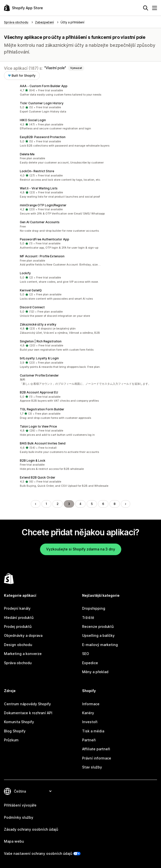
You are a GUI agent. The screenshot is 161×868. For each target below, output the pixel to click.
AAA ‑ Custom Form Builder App (44, 86)
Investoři (90, 722)
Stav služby (92, 767)
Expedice (90, 663)
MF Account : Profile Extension (42, 256)
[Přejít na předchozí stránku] (35, 504)
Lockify (25, 273)
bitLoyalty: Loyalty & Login (39, 358)
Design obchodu (18, 645)
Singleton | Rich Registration (41, 341)
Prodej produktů (18, 626)
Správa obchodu (18, 663)
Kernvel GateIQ (31, 290)
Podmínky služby (19, 817)
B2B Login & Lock (33, 461)
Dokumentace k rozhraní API (28, 713)
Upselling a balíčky (98, 635)
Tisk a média (93, 731)
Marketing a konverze (23, 654)
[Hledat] (146, 8)
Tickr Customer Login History (42, 103)
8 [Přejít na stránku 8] (115, 504)
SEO (86, 654)
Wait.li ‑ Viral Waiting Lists (39, 188)
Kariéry (88, 713)
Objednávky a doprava (23, 635)
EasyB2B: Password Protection (43, 137)
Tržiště (88, 618)
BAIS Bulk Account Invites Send (43, 443)
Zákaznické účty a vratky (38, 324)
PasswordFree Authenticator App (45, 239)
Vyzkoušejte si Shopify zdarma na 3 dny (81, 549)
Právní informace (97, 758)
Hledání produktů (19, 618)
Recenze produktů (98, 626)
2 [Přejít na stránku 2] (58, 504)
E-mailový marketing (100, 645)
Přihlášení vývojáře (20, 805)
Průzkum (11, 740)
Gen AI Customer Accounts (40, 222)
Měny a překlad (95, 672)
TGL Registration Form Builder (42, 409)
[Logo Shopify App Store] (23, 8)
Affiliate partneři (96, 749)
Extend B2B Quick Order (38, 477)
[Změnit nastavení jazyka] (33, 791)
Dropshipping (94, 608)
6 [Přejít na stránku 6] (103, 504)
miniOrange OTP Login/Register (43, 205)
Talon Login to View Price (38, 426)
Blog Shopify (15, 731)
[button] (80, 90)
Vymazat (76, 68)
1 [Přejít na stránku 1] (46, 504)
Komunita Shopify (19, 722)
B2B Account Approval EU (39, 392)
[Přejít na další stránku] (126, 504)
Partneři (89, 740)
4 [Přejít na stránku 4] (80, 504)
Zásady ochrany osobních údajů (31, 829)
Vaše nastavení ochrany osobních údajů (38, 853)
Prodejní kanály (17, 608)
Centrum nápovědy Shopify (27, 704)
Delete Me (27, 154)
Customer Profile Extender (39, 375)
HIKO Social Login (33, 120)
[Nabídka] (155, 8)
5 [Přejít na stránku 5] (92, 504)
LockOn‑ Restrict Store (37, 171)
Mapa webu (14, 841)
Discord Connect (32, 307)
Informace (91, 704)
